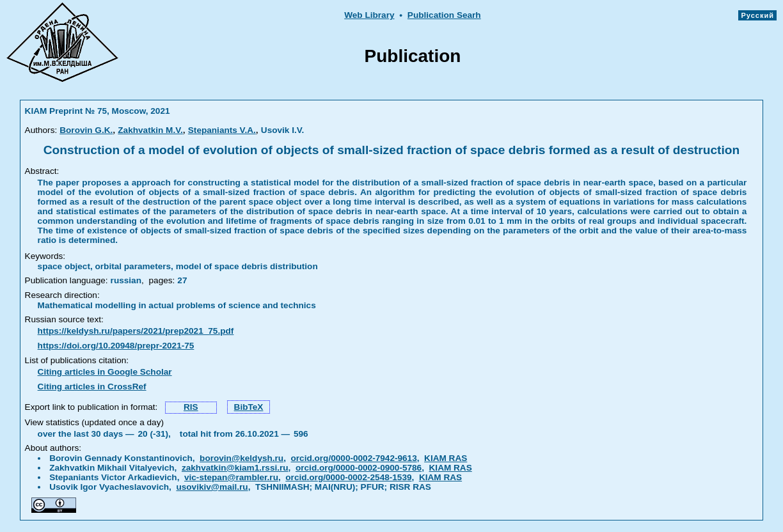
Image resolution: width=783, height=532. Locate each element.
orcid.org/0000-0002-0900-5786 (359, 468)
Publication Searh (444, 15)
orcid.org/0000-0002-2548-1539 (348, 477)
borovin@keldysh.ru (241, 458)
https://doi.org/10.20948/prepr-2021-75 (116, 346)
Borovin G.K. (86, 130)
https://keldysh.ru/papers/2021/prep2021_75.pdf (136, 331)
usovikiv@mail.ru (212, 487)
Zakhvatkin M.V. (150, 130)
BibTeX (249, 407)
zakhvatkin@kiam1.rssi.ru (235, 468)
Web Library (369, 15)
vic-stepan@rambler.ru (231, 477)
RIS (191, 407)
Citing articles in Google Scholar (105, 372)
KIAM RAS (446, 458)
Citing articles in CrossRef (92, 387)
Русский (757, 15)
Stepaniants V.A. (222, 130)
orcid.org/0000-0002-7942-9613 (354, 458)
